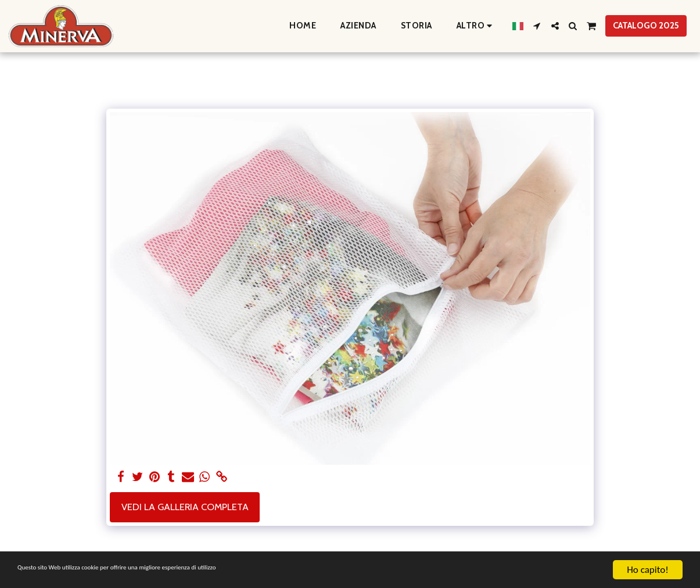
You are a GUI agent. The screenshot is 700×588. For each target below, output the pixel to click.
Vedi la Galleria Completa (185, 507)
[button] (537, 26)
